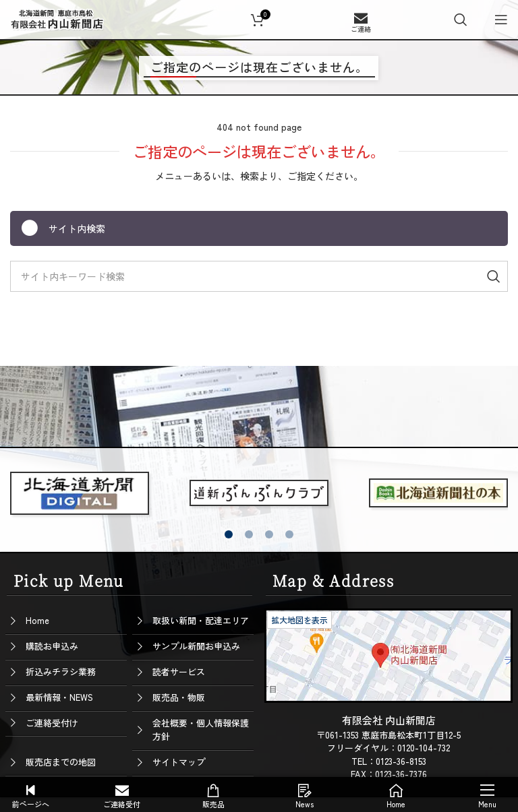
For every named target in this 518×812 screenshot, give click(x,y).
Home (37, 620)
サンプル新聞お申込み (196, 646)
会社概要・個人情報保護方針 (201, 730)
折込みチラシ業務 (61, 672)
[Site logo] (57, 18)
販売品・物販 (179, 697)
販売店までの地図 (61, 762)
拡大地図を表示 (299, 620)
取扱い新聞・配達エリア (201, 620)
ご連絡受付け (52, 723)
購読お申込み (52, 646)
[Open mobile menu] (501, 20)
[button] (229, 534)
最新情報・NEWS (59, 697)
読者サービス (179, 672)
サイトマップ (179, 762)
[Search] (461, 20)
